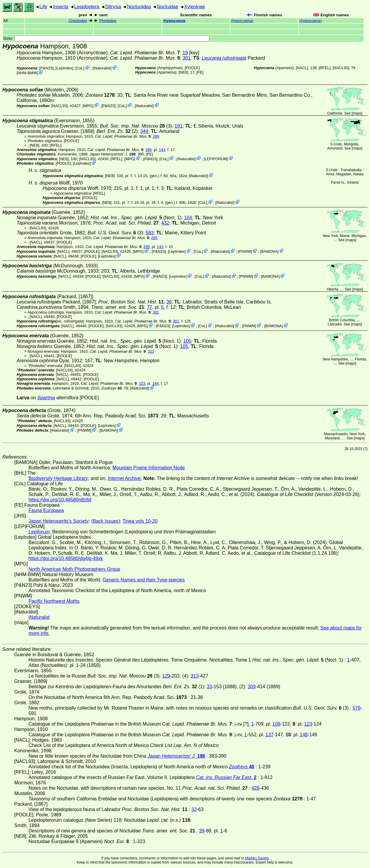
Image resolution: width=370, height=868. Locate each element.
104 (188, 218)
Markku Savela (257, 858)
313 (195, 676)
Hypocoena (174, 21)
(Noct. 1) (136, 218)
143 (162, 150)
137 (269, 735)
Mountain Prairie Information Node (149, 468)
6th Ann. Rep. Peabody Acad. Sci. (117, 416)
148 (304, 735)
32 (194, 809)
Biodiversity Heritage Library (58, 478)
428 (256, 788)
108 (276, 724)
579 (356, 708)
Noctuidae (167, 7)
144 (155, 383)
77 (149, 307)
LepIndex (64, 68)
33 (209, 687)
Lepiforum (39, 532)
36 (169, 302)
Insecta (61, 7)
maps (357, 113)
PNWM (245, 251)
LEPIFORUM (216, 159)
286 (156, 136)
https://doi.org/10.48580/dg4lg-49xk (66, 558)
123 (308, 724)
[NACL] (302, 68)
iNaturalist (102, 68)
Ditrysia (113, 7)
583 (150, 233)
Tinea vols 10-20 (140, 521)
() (242, 21)
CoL (80, 68)
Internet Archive (124, 478)
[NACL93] (341, 68)
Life (43, 7)
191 (179, 126)
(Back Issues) (106, 521)
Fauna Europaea (46, 510)
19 (185, 53)
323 (151, 351)
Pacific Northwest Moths (54, 601)
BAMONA (269, 251)
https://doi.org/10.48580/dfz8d (60, 500)
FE (200, 72)
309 (252, 687)
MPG (88, 105)
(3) (115, 233)
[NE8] (183, 72)
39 (202, 831)
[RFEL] (325, 68)
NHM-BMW (27, 73)
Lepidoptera (87, 7)
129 (166, 676)
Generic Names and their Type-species (144, 580)
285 (154, 238)
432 (165, 223)
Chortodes (78, 21)
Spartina (46, 398)
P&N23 (46, 68)
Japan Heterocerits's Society (58, 521)
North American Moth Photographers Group (74, 569)
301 (187, 58)
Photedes (108, 21)
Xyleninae (195, 7)
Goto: (106, 38)
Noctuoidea (139, 7)
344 (144, 131)
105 (187, 341)
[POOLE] (192, 68)
